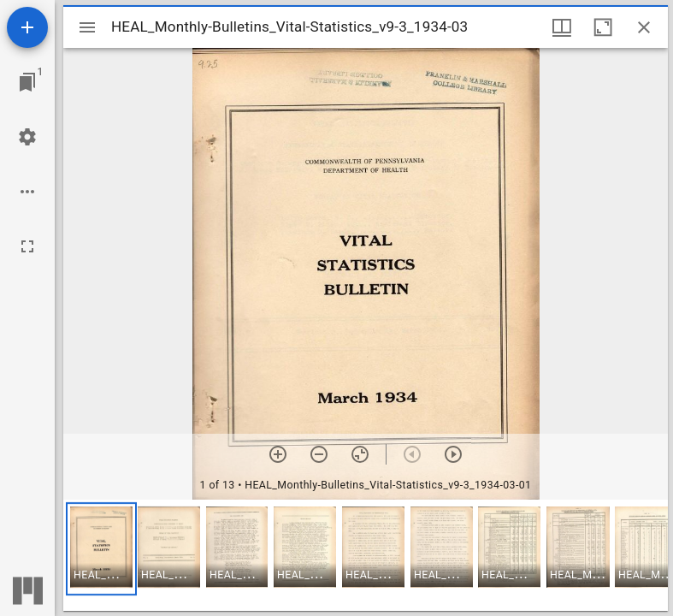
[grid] (366, 555)
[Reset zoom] (360, 454)
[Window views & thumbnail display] (562, 27)
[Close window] (644, 27)
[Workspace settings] (27, 137)
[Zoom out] (319, 454)
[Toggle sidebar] (87, 27)
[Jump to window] (27, 82)
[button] (101, 549)
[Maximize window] (603, 27)
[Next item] (453, 454)
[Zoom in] (278, 454)
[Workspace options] (27, 192)
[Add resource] (27, 27)
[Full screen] (27, 246)
